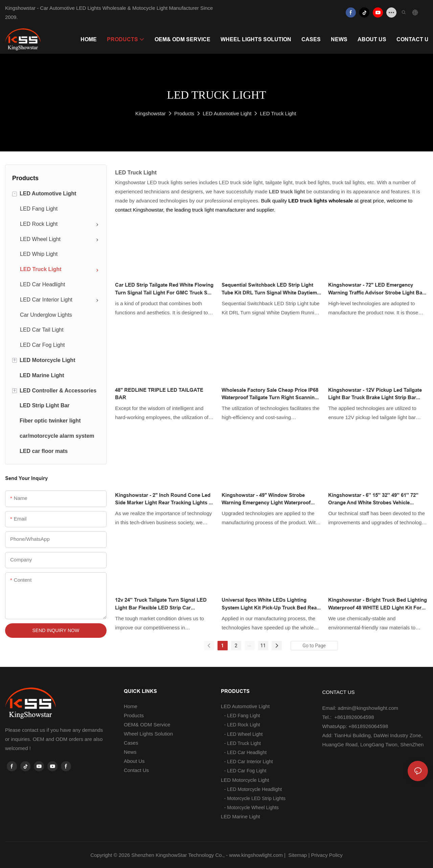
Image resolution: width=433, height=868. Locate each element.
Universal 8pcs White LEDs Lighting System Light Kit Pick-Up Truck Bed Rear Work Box (270, 604)
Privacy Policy (327, 855)
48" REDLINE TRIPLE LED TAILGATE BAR (159, 394)
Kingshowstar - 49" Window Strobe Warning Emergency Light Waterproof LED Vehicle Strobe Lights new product (269, 499)
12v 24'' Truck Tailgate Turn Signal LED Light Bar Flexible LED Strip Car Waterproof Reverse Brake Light (161, 604)
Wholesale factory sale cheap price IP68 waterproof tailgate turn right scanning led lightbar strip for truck (270, 394)
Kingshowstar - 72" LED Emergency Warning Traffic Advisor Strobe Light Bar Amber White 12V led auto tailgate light (377, 289)
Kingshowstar (151, 113)
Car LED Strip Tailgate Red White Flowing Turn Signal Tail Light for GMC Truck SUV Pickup (165, 289)
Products (184, 113)
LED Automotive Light (227, 113)
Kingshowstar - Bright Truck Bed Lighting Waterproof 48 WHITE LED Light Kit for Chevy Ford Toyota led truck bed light (378, 604)
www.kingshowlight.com (256, 855)
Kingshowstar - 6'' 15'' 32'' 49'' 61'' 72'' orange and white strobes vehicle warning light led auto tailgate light (373, 499)
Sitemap (297, 855)
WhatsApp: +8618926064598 (355, 726)
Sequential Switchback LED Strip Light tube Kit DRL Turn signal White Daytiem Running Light (269, 289)
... (249, 645)
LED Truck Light (278, 113)
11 (263, 646)
